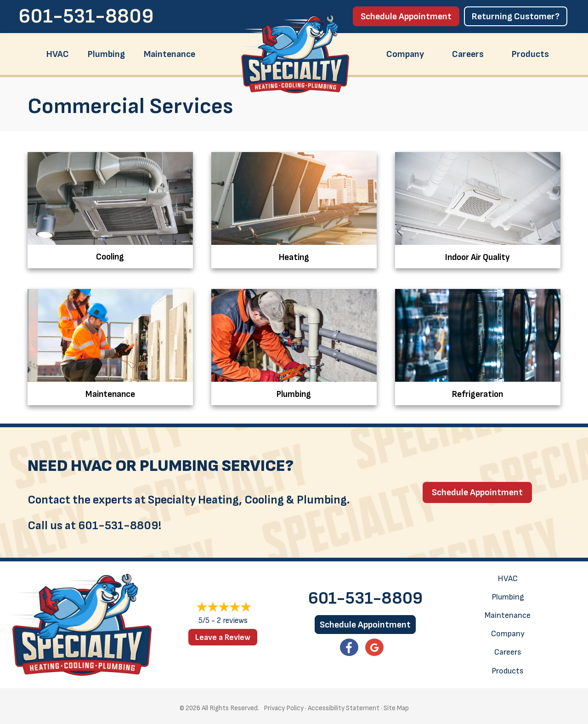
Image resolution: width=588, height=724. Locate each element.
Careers (468, 54)
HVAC (58, 54)
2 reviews (232, 618)
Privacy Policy (284, 705)
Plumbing (106, 54)
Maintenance (170, 54)
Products (530, 54)
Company (405, 54)
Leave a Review (223, 635)
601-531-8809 (86, 16)
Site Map (396, 705)
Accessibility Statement (344, 705)
